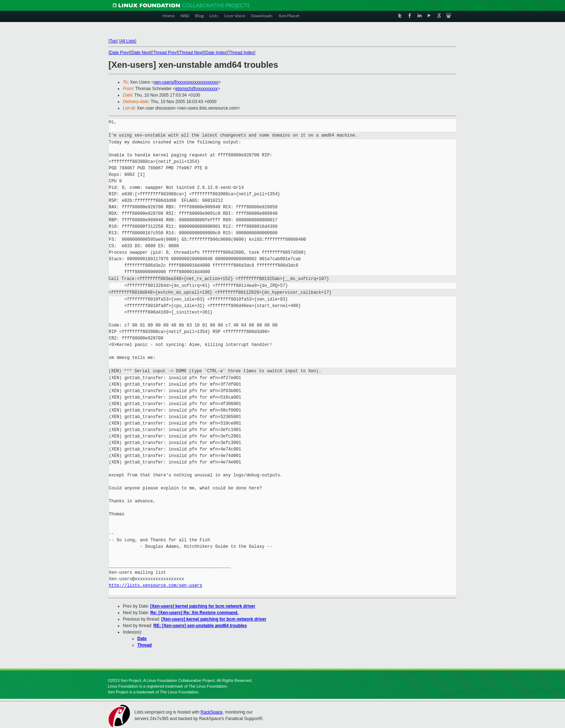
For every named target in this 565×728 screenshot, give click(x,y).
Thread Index (242, 53)
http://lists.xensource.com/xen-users (155, 585)
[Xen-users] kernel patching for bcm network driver (203, 606)
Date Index (216, 53)
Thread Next (191, 53)
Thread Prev (165, 53)
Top (113, 41)
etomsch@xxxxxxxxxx (197, 89)
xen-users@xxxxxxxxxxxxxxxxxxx (186, 82)
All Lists (128, 41)
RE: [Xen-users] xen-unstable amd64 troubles (200, 626)
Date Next (141, 53)
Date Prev (119, 53)
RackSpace (211, 712)
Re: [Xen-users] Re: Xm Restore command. (194, 613)
